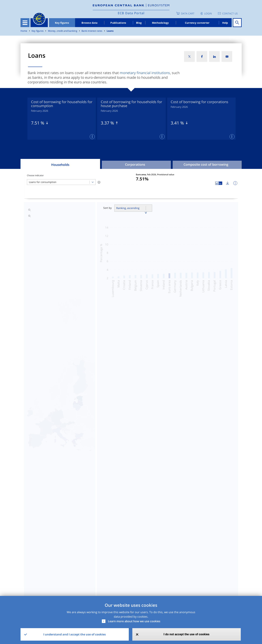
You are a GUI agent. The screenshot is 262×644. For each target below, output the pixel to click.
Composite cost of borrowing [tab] (206, 164)
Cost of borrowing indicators (166, 357)
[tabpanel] (62, 119)
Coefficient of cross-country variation (96, 376)
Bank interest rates (92, 31)
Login (208, 13)
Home (24, 31)
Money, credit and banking (63, 31)
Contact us (230, 13)
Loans (110, 31)
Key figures (62, 23)
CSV (131, 553)
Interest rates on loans (84, 357)
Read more (134, 473)
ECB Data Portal (131, 13)
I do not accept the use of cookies (186, 634)
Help (225, 23)
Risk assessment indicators (165, 367)
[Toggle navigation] (25, 23)
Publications (118, 23)
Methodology (160, 23)
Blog (139, 23)
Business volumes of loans (87, 367)
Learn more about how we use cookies (134, 621)
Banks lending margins (161, 376)
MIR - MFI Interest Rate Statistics (47, 553)
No (128, 581)
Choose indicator (35, 175)
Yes (99, 581)
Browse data (89, 23)
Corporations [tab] (135, 164)
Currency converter (197, 23)
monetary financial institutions (145, 73)
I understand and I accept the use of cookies (75, 634)
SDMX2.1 (167, 553)
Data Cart (188, 13)
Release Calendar (217, 553)
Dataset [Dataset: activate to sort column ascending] (30, 543)
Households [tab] (60, 165)
